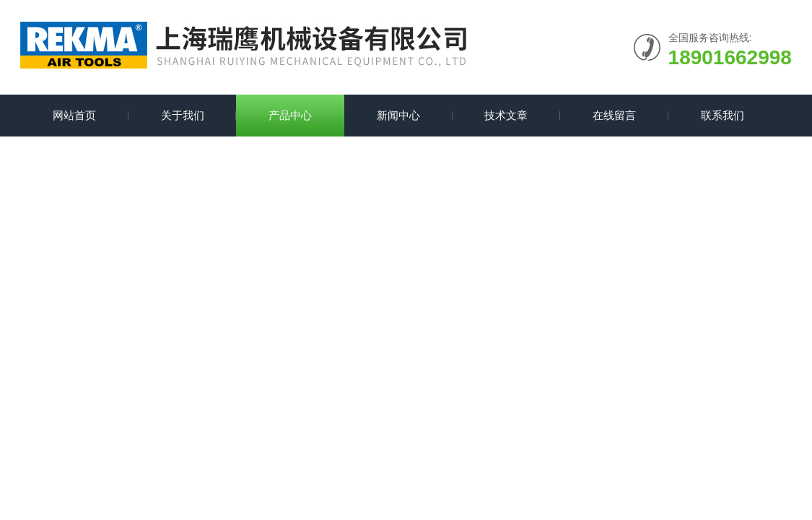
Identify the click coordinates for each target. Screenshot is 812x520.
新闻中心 (398, 115)
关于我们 (183, 115)
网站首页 (74, 115)
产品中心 (290, 115)
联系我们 (722, 115)
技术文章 (506, 115)
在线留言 (614, 115)
